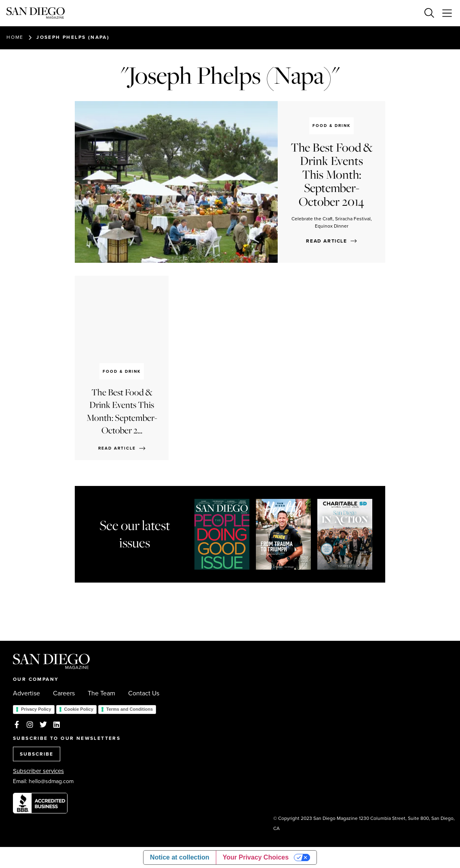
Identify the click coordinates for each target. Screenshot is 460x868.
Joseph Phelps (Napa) (73, 37)
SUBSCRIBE (37, 754)
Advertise (26, 693)
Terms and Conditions (130, 709)
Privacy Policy (36, 709)
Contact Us (144, 693)
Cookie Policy (79, 709)
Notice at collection (180, 857)
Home (15, 37)
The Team (101, 693)
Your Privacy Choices (256, 857)
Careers (64, 693)
